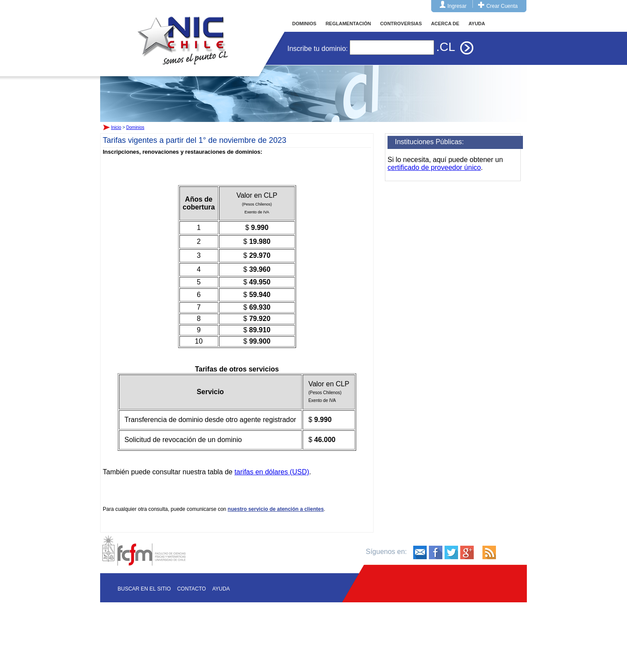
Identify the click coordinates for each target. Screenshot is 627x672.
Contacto (192, 589)
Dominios (135, 127)
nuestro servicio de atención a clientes (276, 509)
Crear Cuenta (502, 6)
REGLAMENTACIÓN (348, 24)
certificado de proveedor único (434, 167)
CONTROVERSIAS (401, 24)
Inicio (183, 32)
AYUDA (477, 24)
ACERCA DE (445, 24)
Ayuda (221, 589)
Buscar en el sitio (144, 589)
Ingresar (457, 6)
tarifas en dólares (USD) (272, 472)
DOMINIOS (304, 24)
